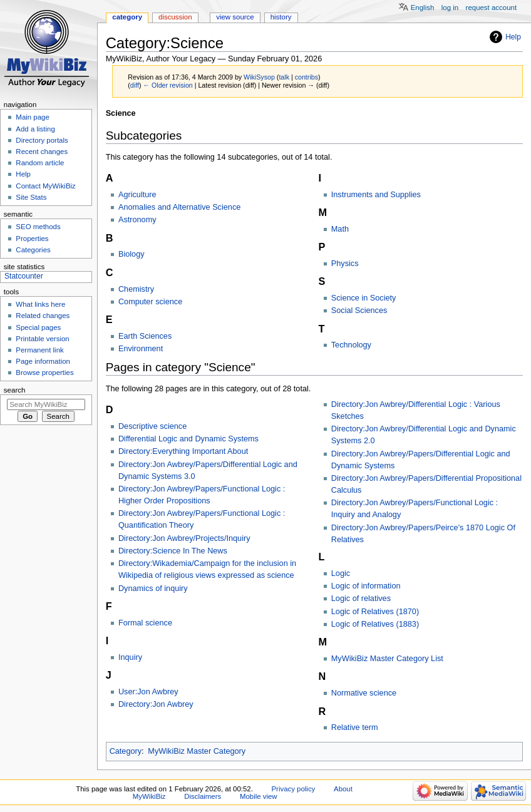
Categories (33, 250)
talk (284, 77)
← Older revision (168, 85)
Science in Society (364, 298)
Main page (33, 117)
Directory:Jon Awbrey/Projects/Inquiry (184, 538)
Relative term (355, 727)
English (423, 8)
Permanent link (39, 350)
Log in (450, 8)
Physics (345, 264)
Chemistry (136, 289)
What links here (40, 304)
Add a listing (35, 129)
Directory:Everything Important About (183, 451)
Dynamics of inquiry (153, 588)
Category (126, 751)
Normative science (364, 693)
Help (513, 37)
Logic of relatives (361, 599)
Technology (351, 345)
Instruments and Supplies (376, 195)
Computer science (150, 302)
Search (15, 390)
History (281, 17)
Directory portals (42, 140)
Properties (32, 239)
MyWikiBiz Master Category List (387, 659)
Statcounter (24, 276)
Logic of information (366, 586)
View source (235, 17)
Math (340, 229)
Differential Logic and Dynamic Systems (188, 439)
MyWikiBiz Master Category (197, 751)
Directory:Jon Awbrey (156, 704)
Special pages (38, 327)
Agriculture (137, 195)
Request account (492, 8)
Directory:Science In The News (173, 551)
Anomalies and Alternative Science (179, 207)
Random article (40, 163)
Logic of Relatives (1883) (375, 624)
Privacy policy (294, 789)
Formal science (145, 623)
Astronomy (137, 220)
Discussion (175, 17)
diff (135, 85)
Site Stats (31, 197)
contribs (307, 77)
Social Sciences (359, 311)
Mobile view (259, 796)
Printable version (42, 339)
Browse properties (44, 373)
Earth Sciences (145, 336)
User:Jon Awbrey (148, 692)
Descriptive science (152, 426)
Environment (141, 349)
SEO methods (38, 227)
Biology (131, 254)
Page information (43, 361)
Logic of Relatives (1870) (375, 612)
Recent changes (42, 152)
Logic (341, 573)
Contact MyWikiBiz (45, 186)
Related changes (43, 316)
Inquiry (130, 657)
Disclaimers (203, 796)
